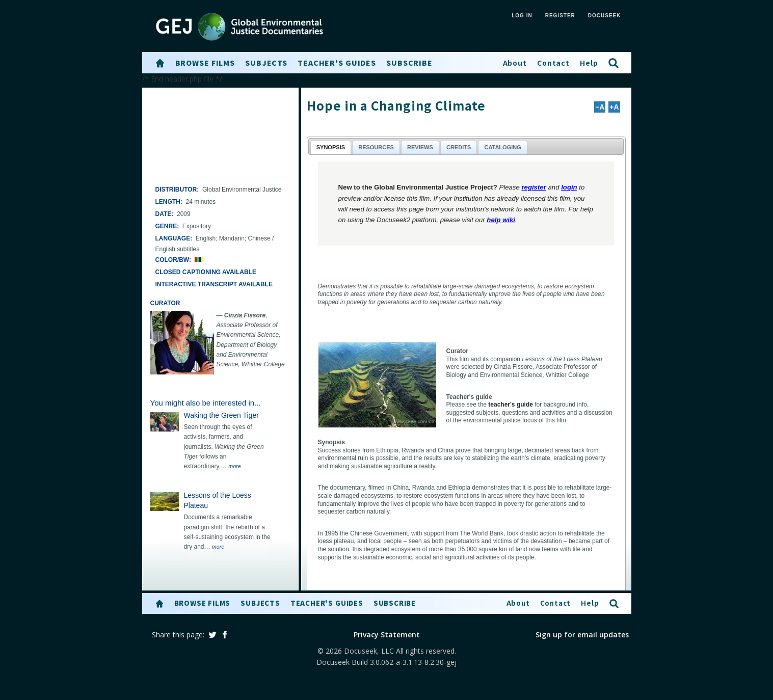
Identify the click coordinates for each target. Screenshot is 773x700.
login (569, 187)
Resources (376, 147)
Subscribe (409, 63)
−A (600, 107)
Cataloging (502, 147)
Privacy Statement (387, 635)
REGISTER (560, 16)
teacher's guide (511, 405)
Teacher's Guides (337, 63)
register (534, 187)
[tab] (331, 147)
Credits (459, 147)
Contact (553, 63)
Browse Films (205, 63)
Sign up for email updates (582, 635)
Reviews (420, 147)
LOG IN (522, 16)
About (515, 63)
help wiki (501, 220)
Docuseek (605, 16)
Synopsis (331, 147)
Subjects (266, 63)
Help (589, 63)
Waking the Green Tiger (221, 415)
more (234, 466)
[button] (160, 63)
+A (614, 107)
